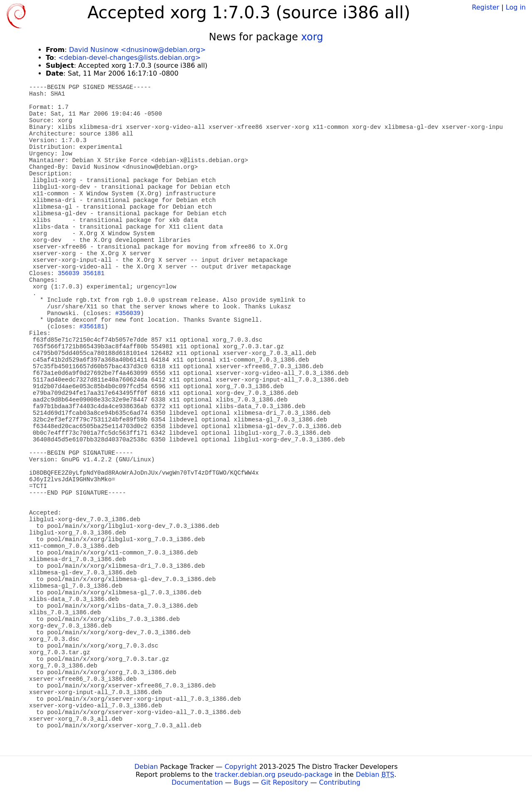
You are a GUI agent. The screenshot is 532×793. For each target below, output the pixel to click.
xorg (312, 37)
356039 (69, 273)
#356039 (128, 313)
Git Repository (284, 782)
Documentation (197, 782)
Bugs (242, 782)
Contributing (340, 782)
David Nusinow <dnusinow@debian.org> (137, 50)
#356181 (92, 327)
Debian (146, 767)
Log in (516, 7)
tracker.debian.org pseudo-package (274, 775)
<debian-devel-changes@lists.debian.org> (129, 58)
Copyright (241, 767)
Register (485, 7)
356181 (94, 273)
